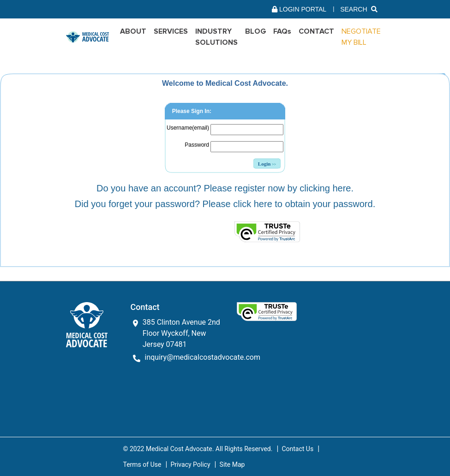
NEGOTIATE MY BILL (361, 37)
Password (197, 145)
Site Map (232, 464)
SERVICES (171, 31)
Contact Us (297, 449)
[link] (157, 232)
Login (267, 164)
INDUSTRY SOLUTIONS (216, 37)
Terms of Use (142, 464)
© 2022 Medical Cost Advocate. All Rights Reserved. (198, 449)
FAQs (282, 31)
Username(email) (188, 128)
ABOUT (133, 31)
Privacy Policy (190, 464)
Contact (316, 31)
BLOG (255, 31)
